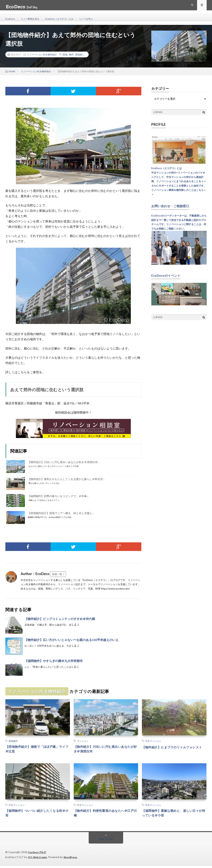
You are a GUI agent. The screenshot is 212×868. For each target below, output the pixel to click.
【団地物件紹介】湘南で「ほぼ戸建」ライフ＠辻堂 (37, 750)
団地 (65, 54)
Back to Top (106, 841)
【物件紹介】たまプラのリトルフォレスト (174, 750)
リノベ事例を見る (33, 19)
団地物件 (13, 741)
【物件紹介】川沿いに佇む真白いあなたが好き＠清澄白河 (106, 750)
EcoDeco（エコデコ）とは (65, 19)
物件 (71, 54)
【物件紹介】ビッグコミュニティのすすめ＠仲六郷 (60, 619)
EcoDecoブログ (38, 855)
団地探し (80, 54)
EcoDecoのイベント (167, 275)
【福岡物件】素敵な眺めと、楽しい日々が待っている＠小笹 (174, 815)
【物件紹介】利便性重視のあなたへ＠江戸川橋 (106, 815)
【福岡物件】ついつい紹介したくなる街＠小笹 (37, 815)
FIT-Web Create (38, 859)
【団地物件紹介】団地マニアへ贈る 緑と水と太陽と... (61, 513)
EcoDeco (11, 19)
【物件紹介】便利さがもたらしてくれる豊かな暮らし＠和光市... (66, 479)
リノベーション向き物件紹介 (42, 54)
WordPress (73, 859)
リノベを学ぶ (96, 19)
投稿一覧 (57, 574)
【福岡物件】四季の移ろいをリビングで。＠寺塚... (58, 496)
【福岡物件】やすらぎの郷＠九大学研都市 (54, 661)
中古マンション (153, 741)
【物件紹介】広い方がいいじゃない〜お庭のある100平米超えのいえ (72, 640)
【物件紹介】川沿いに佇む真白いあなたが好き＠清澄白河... (63, 462)
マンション (83, 741)
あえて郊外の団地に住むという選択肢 (47, 390)
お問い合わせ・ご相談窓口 (173, 206)
